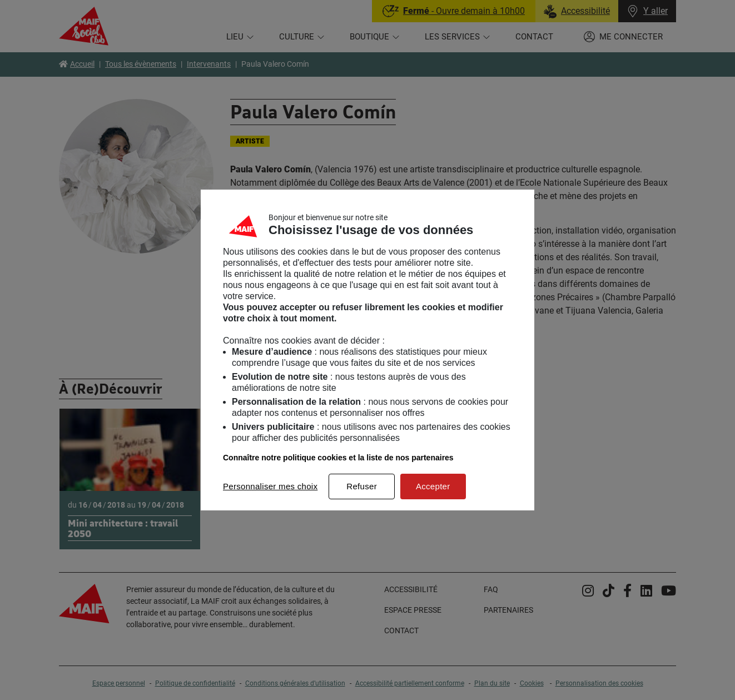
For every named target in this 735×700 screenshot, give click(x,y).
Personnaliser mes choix (270, 486)
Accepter (433, 486)
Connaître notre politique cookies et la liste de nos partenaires (338, 458)
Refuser (362, 486)
